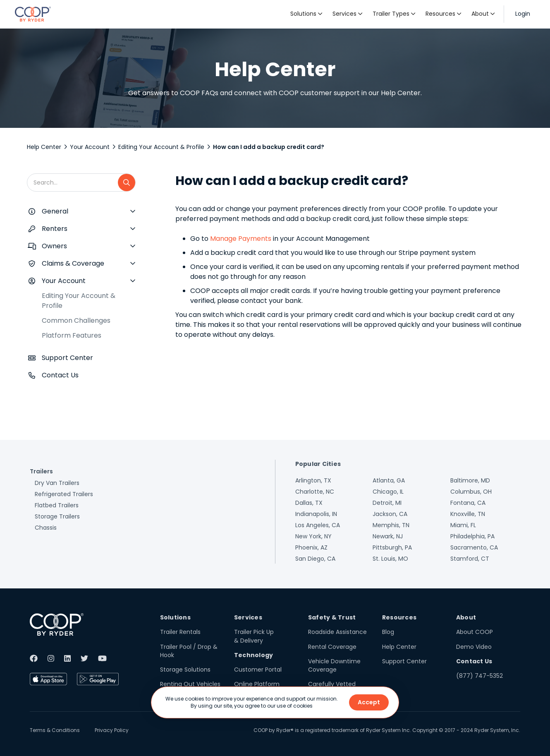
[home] (33, 14)
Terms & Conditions (55, 730)
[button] (306, 14)
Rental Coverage (332, 647)
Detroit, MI (387, 503)
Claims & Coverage (73, 263)
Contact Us (60, 375)
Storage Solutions (185, 670)
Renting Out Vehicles (190, 684)
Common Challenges (76, 320)
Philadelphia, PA (472, 536)
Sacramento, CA (474, 547)
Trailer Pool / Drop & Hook (189, 651)
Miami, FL (463, 525)
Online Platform (257, 684)
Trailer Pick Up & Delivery (254, 636)
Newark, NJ (388, 536)
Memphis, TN (391, 525)
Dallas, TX (309, 503)
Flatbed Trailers (57, 505)
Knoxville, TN (468, 514)
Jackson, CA (390, 514)
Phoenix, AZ (311, 547)
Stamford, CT (470, 559)
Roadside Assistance (337, 632)
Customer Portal (258, 670)
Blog (388, 632)
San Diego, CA (315, 559)
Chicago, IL (388, 492)
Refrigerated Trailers (64, 494)
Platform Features (72, 335)
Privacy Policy (112, 730)
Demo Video (474, 647)
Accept (369, 702)
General (55, 211)
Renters (55, 229)
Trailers (41, 471)
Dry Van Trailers (57, 483)
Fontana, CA (468, 503)
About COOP (475, 632)
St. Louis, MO (390, 559)
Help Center (44, 147)
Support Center (67, 358)
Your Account (90, 147)
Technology (254, 655)
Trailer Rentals (180, 632)
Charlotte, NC (315, 492)
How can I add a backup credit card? (269, 147)
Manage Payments (241, 239)
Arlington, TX (313, 480)
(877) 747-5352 (479, 676)
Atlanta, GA (389, 480)
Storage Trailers (57, 516)
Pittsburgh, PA (392, 547)
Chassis (46, 528)
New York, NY (313, 536)
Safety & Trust (332, 617)
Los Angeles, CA (318, 525)
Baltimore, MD (470, 480)
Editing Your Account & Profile (161, 147)
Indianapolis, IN (316, 514)
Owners (54, 246)
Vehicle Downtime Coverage (334, 665)
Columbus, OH (471, 492)
